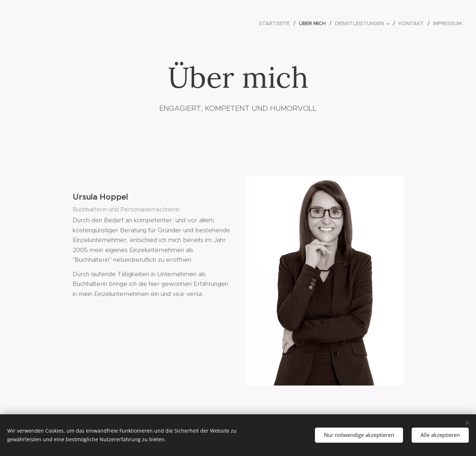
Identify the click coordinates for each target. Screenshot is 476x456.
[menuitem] (276, 23)
